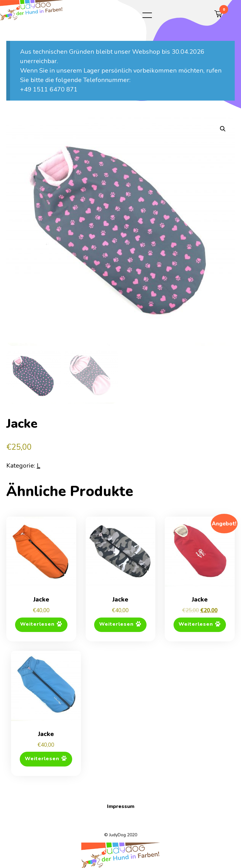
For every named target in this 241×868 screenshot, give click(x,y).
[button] (223, 129)
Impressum (121, 806)
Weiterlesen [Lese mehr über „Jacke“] (37, 624)
